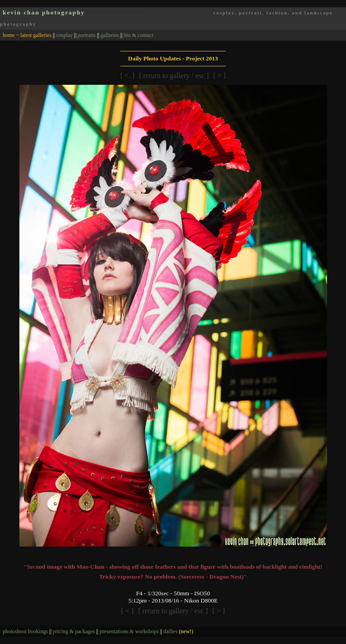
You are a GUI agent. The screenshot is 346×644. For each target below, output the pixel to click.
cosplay (65, 35)
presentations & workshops (129, 631)
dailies (178, 631)
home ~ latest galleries (27, 35)
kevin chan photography (44, 12)
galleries (110, 35)
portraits (86, 35)
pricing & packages (74, 631)
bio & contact (139, 35)
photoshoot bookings (25, 631)
